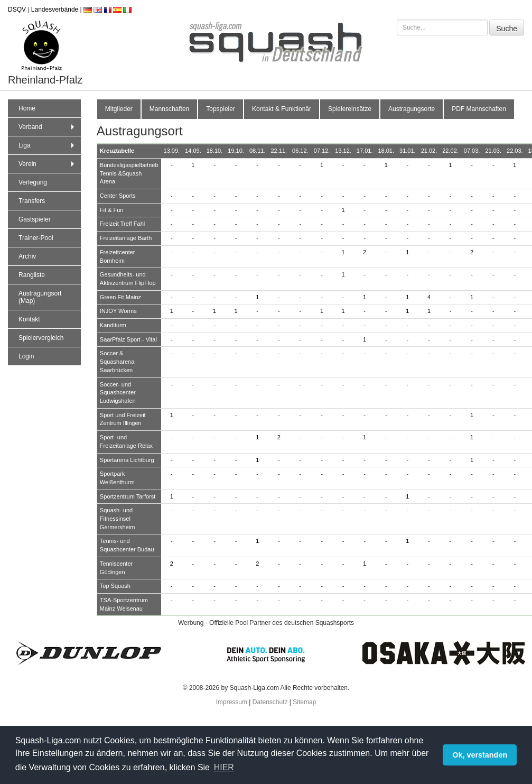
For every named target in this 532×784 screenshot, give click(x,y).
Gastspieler (35, 219)
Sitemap (304, 702)
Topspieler (221, 109)
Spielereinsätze (350, 109)
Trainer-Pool (36, 238)
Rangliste (32, 275)
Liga (48, 145)
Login (26, 356)
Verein (48, 164)
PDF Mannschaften (479, 109)
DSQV (17, 10)
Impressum (232, 702)
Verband (48, 127)
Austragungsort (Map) (40, 297)
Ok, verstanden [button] (480, 755)
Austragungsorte (412, 109)
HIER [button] (224, 767)
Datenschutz (270, 702)
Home (27, 108)
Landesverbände (55, 10)
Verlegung (33, 182)
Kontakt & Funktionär (282, 109)
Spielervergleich (41, 338)
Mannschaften (169, 109)
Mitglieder (119, 109)
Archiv (27, 256)
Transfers (32, 201)
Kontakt (29, 319)
